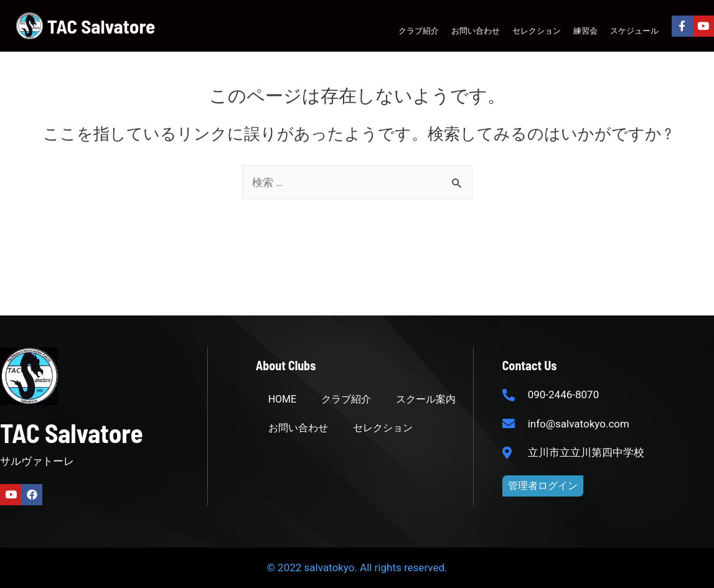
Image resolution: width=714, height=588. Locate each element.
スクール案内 (426, 399)
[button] (543, 486)
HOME (282, 399)
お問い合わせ (476, 30)
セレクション (537, 30)
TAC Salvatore (101, 26)
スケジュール (634, 30)
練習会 (585, 30)
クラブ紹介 (419, 30)
